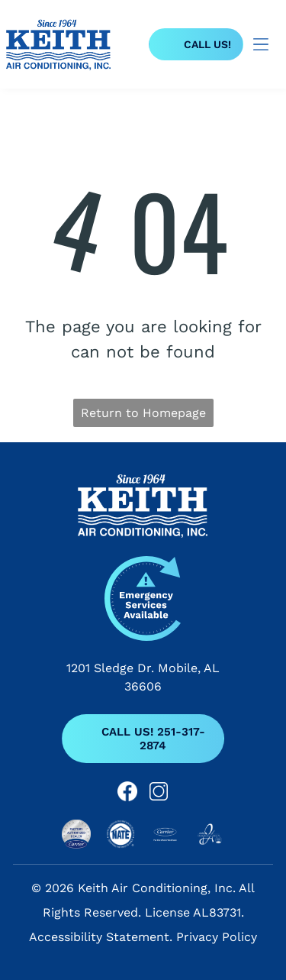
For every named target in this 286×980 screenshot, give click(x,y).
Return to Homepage (143, 413)
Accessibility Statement (99, 937)
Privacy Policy (217, 937)
